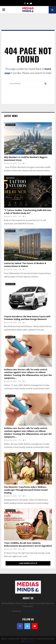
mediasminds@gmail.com (33, 611)
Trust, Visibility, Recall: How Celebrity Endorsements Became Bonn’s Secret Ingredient (28, 545)
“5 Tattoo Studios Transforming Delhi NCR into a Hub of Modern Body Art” (28, 212)
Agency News (10, 125)
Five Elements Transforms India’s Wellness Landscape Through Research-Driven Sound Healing (26, 490)
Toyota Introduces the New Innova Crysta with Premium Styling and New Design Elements (27, 318)
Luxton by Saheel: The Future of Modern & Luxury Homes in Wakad (25, 265)
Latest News (11, 116)
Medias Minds (29, 641)
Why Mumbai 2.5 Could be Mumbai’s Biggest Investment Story (26, 159)
